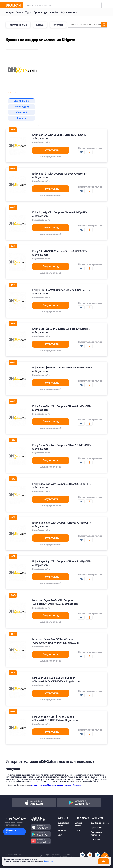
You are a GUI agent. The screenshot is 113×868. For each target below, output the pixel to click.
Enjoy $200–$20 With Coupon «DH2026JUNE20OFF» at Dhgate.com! (62, 408)
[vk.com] (82, 855)
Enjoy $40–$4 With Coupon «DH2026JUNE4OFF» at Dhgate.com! (60, 175)
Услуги (10, 13)
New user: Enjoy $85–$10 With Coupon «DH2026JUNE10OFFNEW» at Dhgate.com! (56, 680)
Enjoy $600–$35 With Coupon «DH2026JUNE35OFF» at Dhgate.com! (62, 525)
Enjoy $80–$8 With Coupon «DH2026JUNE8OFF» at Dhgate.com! (60, 253)
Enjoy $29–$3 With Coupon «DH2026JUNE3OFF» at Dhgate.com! (60, 137)
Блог (60, 835)
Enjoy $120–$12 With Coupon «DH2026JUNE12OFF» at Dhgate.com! (61, 331)
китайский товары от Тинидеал (68, 785)
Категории (58, 25)
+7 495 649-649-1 (15, 818)
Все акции (95, 839)
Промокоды (40, 13)
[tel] (97, 855)
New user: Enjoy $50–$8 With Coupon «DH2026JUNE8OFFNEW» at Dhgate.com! (56, 641)
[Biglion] (14, 5)
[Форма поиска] (63, 5)
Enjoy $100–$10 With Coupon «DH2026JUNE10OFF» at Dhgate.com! (61, 292)
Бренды (40, 25)
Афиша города (69, 13)
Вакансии (62, 830)
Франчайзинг (97, 828)
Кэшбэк (54, 13)
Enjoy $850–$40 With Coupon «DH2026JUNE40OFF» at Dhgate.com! (62, 563)
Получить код (51, 150)
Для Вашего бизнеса (100, 823)
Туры (28, 13)
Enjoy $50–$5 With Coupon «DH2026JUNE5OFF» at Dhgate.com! (60, 214)
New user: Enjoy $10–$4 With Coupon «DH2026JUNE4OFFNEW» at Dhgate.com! (56, 719)
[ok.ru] (90, 855)
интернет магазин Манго (42, 785)
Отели (19, 13)
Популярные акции (18, 25)
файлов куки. (48, 861)
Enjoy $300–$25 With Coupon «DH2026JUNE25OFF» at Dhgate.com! (62, 447)
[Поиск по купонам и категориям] (87, 25)
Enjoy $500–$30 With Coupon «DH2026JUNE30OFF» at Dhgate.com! (62, 486)
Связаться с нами (12, 831)
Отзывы (78, 830)
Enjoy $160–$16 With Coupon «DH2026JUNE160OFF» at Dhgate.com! (62, 369)
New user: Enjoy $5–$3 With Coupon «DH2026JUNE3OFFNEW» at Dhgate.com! (56, 602)
